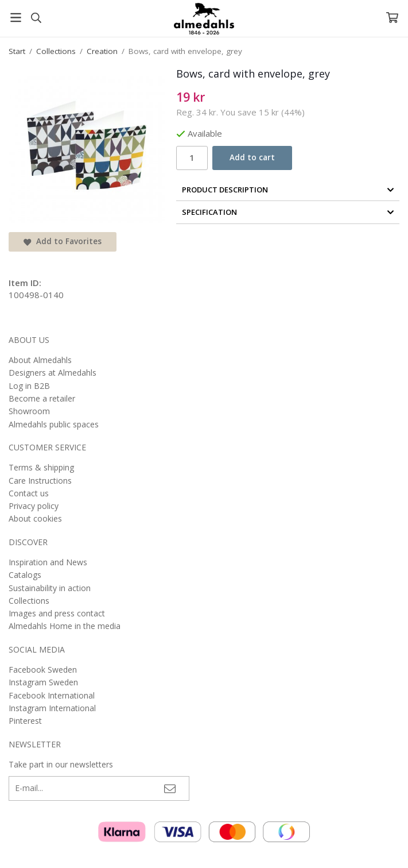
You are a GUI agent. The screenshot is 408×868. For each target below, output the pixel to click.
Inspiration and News (48, 562)
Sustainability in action (50, 588)
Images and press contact (57, 613)
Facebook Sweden (43, 670)
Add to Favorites (63, 241)
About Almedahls (40, 360)
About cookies (35, 518)
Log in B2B (29, 386)
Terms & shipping (41, 467)
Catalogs (25, 575)
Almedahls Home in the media (65, 626)
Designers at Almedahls (53, 373)
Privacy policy (34, 506)
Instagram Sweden (43, 682)
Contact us (29, 493)
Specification (288, 212)
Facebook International (52, 695)
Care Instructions (40, 481)
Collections (29, 601)
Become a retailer (42, 398)
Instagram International (52, 708)
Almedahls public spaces (54, 424)
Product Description (288, 190)
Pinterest (25, 721)
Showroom (29, 411)
